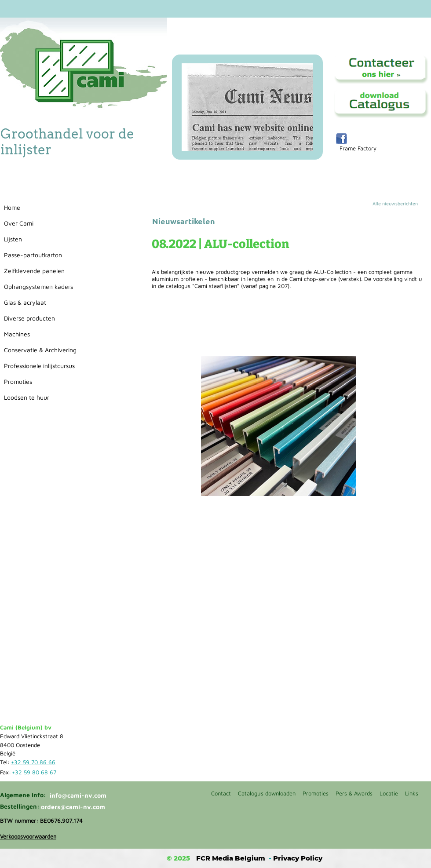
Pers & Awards (354, 793)
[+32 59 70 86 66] (35, 762)
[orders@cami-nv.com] (75, 807)
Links (412, 793)
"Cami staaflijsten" (216, 286)
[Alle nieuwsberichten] (402, 204)
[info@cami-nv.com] (81, 795)
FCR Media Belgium (231, 858)
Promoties (316, 793)
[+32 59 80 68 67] (36, 773)
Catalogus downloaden (267, 793)
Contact (221, 793)
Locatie (389, 793)
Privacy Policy (298, 858)
